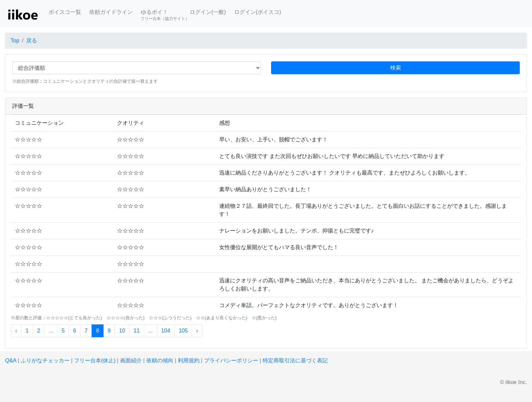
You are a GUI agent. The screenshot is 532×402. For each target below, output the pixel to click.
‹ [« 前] (16, 331)
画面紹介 (131, 360)
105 (183, 331)
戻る (32, 41)
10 (122, 331)
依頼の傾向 (160, 360)
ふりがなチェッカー (45, 360)
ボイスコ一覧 (65, 12)
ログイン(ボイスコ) (258, 12)
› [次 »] (197, 331)
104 (166, 331)
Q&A (11, 360)
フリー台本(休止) (95, 360)
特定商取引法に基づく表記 (295, 360)
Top (15, 41)
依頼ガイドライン (111, 12)
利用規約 (189, 360)
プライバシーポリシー (231, 360)
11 (137, 331)
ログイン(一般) (208, 12)
